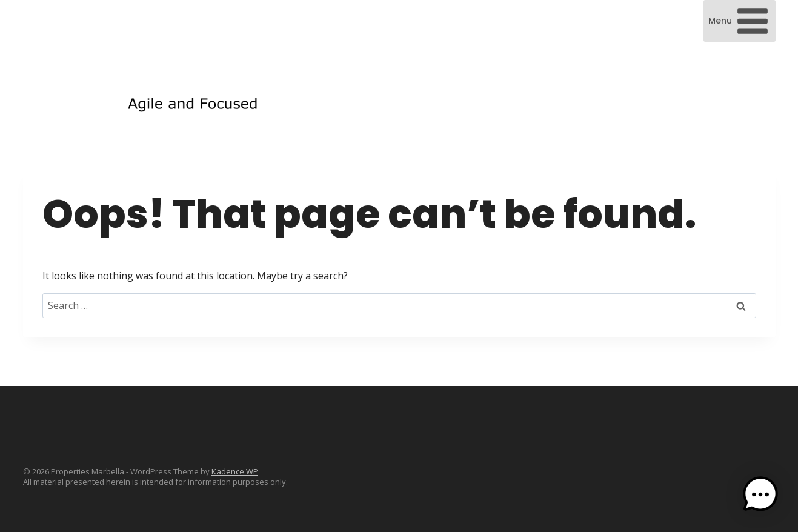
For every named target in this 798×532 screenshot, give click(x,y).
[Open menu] (740, 21)
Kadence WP (235, 471)
